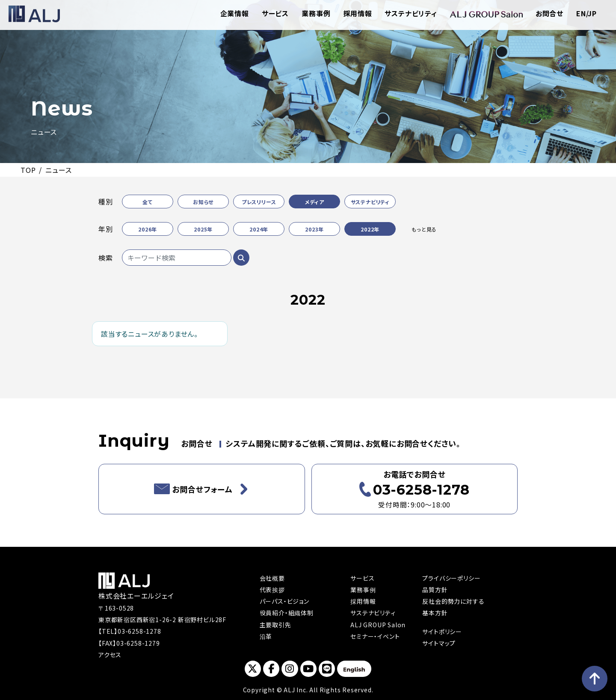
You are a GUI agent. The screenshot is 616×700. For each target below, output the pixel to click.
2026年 (148, 229)
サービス (275, 13)
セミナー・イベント (375, 636)
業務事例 (316, 13)
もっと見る (424, 229)
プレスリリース (259, 202)
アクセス (110, 655)
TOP (28, 170)
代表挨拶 (272, 590)
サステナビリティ (411, 13)
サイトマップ (439, 643)
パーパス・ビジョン (284, 601)
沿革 (266, 636)
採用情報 (357, 13)
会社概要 (272, 578)
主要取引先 (275, 625)
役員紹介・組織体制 (287, 613)
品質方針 (435, 590)
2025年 (203, 229)
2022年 (370, 229)
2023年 (314, 229)
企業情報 (235, 13)
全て (148, 202)
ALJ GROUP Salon (378, 625)
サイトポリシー (442, 632)
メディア (315, 202)
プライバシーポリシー (451, 578)
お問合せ (549, 13)
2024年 (259, 229)
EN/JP (586, 13)
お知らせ (203, 202)
